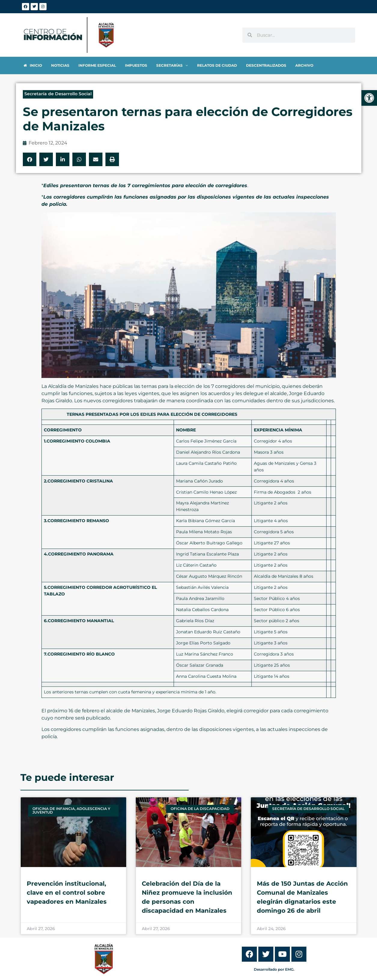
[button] (30, 159)
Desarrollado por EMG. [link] (274, 969)
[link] (369, 98)
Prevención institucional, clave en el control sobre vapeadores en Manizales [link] (67, 893)
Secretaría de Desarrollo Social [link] (58, 94)
